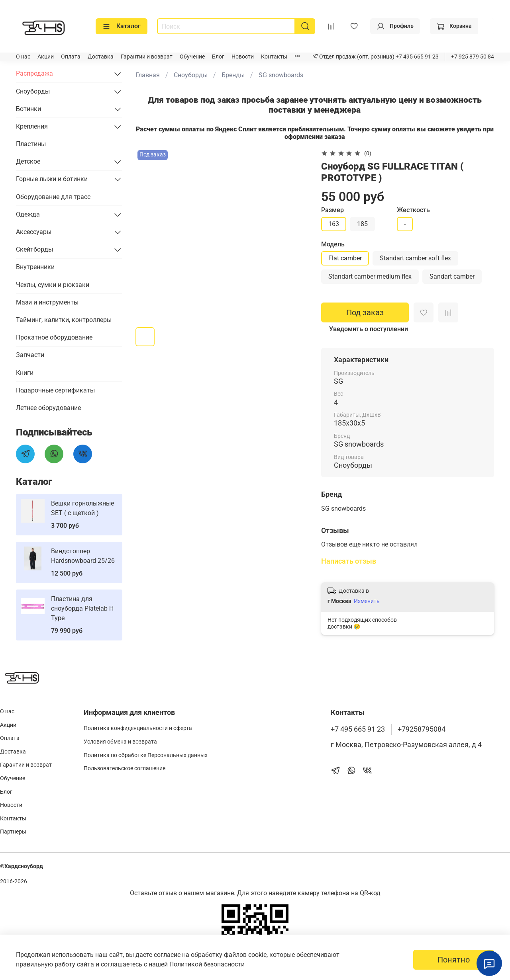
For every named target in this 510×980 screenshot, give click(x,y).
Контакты (274, 57)
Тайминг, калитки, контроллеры (64, 320)
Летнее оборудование (48, 408)
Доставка (101, 57)
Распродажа (34, 73)
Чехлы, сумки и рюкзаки (53, 285)
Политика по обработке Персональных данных (146, 755)
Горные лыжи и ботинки (52, 179)
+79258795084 (422, 729)
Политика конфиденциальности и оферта (138, 728)
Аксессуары (34, 232)
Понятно (454, 960)
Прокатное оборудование (54, 337)
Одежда (28, 214)
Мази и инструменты (47, 302)
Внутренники (35, 267)
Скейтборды (34, 249)
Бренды (233, 75)
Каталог (122, 26)
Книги (25, 373)
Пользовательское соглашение (125, 768)
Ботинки (28, 109)
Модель (333, 244)
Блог (218, 57)
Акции (46, 57)
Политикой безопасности (207, 964)
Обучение (192, 57)
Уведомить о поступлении (369, 329)
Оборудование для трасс (53, 197)
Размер (332, 210)
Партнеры (13, 832)
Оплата (71, 57)
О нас (23, 57)
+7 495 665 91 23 (417, 57)
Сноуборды (191, 75)
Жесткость (413, 210)
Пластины (31, 144)
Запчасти (30, 355)
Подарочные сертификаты (55, 390)
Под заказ (365, 312)
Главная (148, 75)
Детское (28, 161)
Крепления (32, 126)
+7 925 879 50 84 (473, 57)
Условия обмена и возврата (120, 742)
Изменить (367, 601)
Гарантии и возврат (147, 57)
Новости (243, 57)
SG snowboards (281, 75)
